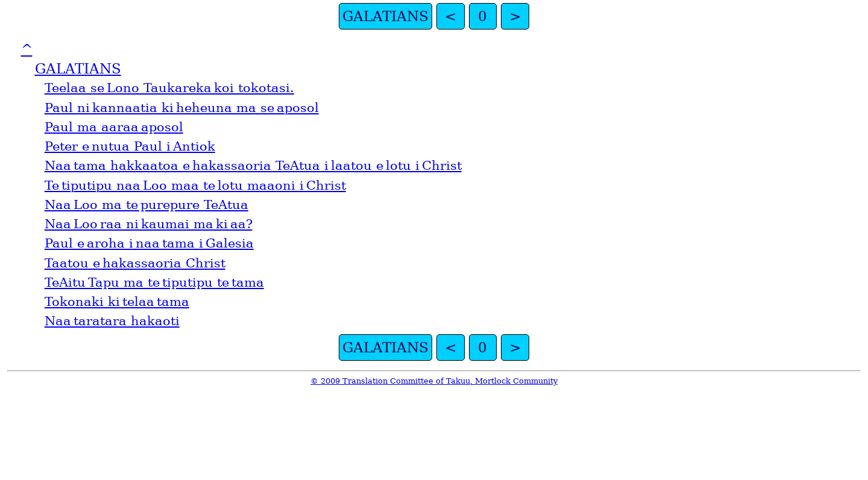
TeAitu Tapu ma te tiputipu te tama (154, 282)
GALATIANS (385, 16)
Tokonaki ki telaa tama (117, 302)
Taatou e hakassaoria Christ (135, 263)
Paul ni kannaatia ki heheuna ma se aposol (182, 108)
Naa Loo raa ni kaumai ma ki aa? (149, 224)
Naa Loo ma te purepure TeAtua (146, 205)
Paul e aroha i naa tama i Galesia (149, 243)
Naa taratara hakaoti (112, 321)
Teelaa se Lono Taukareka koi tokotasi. (169, 88)
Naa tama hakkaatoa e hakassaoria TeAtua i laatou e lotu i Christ (253, 166)
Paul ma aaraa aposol (114, 127)
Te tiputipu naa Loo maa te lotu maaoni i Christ (195, 185)
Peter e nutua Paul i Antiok (130, 146)
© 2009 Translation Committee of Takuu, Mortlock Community (434, 381)
